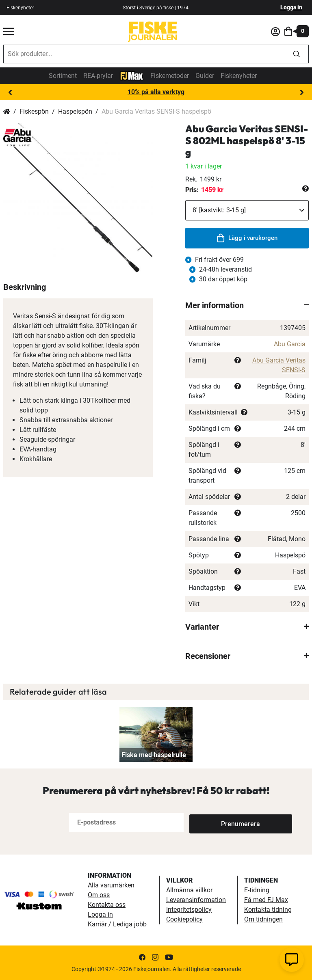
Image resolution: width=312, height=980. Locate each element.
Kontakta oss (107, 905)
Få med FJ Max (266, 900)
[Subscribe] (216, 822)
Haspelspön (75, 111)
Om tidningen (263, 919)
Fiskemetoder (170, 76)
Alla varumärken (111, 885)
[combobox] (144, 54)
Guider (205, 76)
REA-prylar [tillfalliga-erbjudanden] (98, 76)
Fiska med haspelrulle (154, 755)
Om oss (99, 895)
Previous (10, 93)
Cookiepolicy (184, 919)
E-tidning (257, 890)
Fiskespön (34, 111)
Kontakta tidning (268, 910)
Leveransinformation (196, 900)
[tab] (247, 305)
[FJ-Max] (132, 75)
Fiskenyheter (239, 76)
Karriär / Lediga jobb (117, 924)
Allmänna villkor (189, 890)
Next (302, 93)
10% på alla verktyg (156, 92)
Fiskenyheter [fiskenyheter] (20, 8)
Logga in (291, 7)
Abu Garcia (290, 344)
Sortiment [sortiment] (63, 76)
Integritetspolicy (189, 910)
